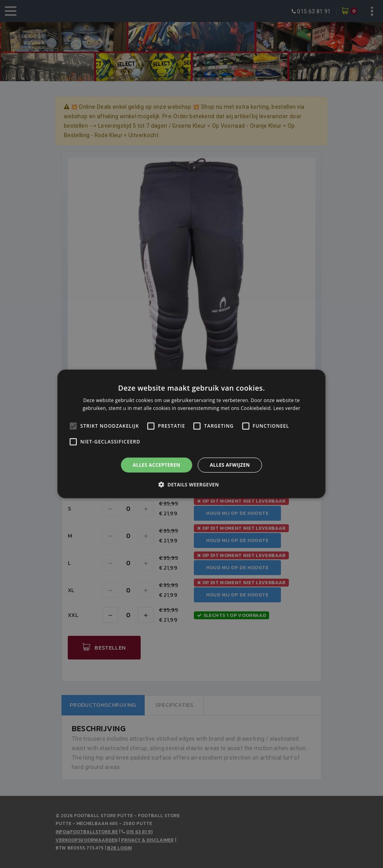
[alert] (191, 434)
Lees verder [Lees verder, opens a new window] (287, 408)
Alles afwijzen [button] (230, 465)
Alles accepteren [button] (157, 465)
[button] (191, 484)
